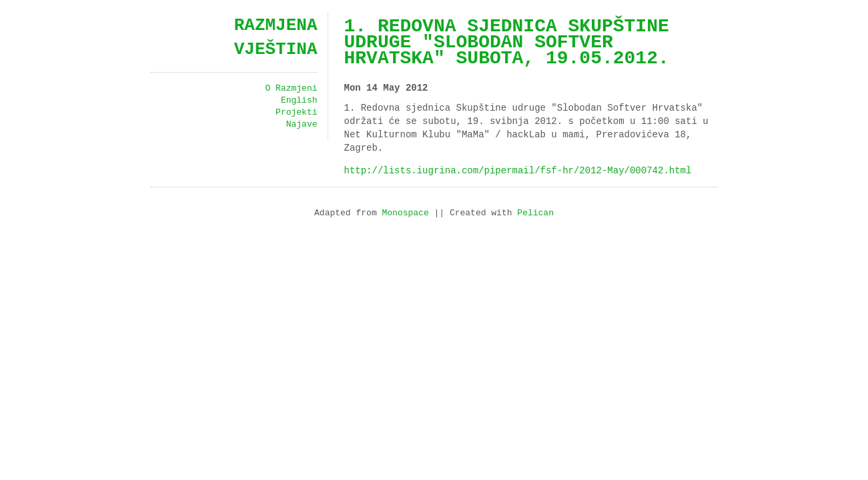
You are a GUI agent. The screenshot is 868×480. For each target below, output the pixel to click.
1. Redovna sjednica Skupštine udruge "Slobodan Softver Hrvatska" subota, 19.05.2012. (507, 43)
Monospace (405, 213)
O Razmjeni (291, 89)
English (299, 101)
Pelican (535, 213)
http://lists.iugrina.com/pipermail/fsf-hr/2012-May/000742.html (518, 170)
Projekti (296, 113)
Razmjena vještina (276, 37)
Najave (302, 125)
